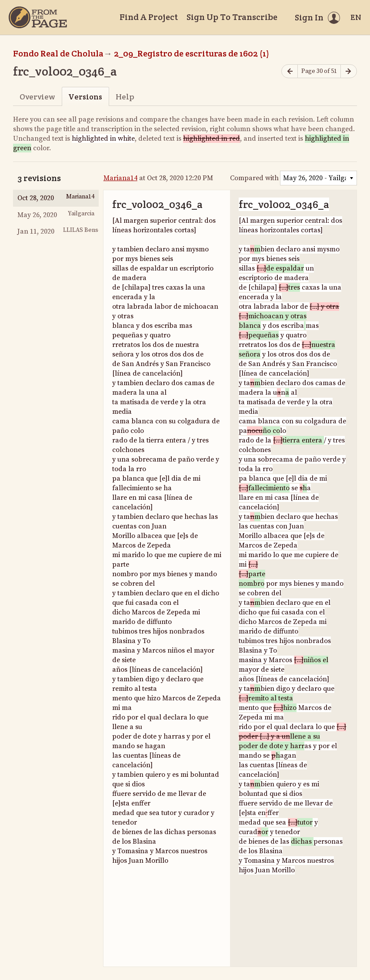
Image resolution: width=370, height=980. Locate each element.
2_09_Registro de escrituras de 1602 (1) (192, 53)
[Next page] (349, 71)
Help (125, 97)
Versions (85, 97)
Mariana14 (120, 178)
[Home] (38, 17)
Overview (37, 97)
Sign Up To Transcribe (232, 17)
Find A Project (149, 17)
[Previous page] (290, 71)
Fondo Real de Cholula (58, 53)
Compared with (254, 178)
